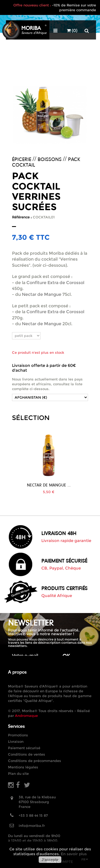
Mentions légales (23, 767)
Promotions (18, 735)
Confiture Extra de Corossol (55, 283)
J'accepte (50, 860)
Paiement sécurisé (24, 748)
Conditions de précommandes (35, 761)
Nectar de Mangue (42, 294)
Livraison (16, 741)
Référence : (22, 217)
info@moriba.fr (32, 826)
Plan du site (18, 773)
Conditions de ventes (27, 754)
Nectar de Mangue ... (49, 485)
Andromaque (26, 716)
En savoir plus (74, 854)
